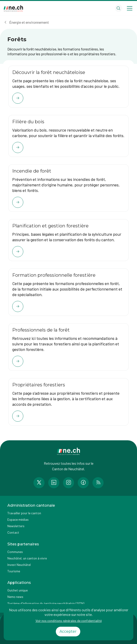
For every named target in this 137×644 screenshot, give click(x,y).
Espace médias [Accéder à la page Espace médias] (18, 519)
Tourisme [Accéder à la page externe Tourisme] (14, 571)
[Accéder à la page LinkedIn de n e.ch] (54, 483)
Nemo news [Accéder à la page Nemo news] (15, 597)
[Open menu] (130, 8)
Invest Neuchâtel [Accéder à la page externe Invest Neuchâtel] (19, 565)
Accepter (68, 631)
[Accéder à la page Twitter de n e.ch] (39, 483)
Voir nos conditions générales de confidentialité (69, 621)
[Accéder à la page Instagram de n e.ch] (68, 483)
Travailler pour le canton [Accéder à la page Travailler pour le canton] (24, 513)
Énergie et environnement (29, 22)
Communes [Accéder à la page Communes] (15, 552)
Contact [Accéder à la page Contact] (13, 532)
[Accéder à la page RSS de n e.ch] (98, 483)
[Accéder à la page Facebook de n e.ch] (83, 483)
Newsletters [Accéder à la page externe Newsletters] (16, 526)
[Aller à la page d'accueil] (13, 8)
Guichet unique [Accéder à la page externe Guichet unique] (18, 590)
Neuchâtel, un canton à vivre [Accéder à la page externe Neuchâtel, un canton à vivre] (27, 558)
